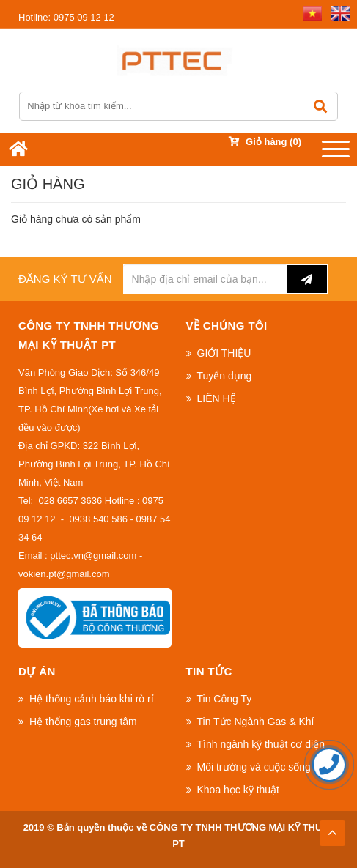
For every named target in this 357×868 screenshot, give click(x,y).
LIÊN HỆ (217, 398)
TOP (332, 829)
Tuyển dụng (225, 376)
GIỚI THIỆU (224, 353)
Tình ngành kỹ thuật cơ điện (261, 744)
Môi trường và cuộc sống (254, 767)
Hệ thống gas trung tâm (83, 722)
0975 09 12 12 (66, 17)
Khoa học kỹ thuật (239, 790)
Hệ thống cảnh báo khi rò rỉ (92, 699)
